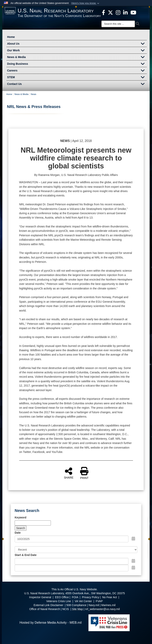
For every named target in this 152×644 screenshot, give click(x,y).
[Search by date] (72, 539)
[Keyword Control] (33, 523)
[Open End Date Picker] (133, 568)
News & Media (77, 57)
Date (18, 533)
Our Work (77, 51)
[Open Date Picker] (133, 539)
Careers (77, 71)
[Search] (118, 24)
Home (11, 37)
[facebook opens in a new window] (104, 12)
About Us (77, 44)
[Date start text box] (72, 561)
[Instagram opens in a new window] (118, 12)
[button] (86, 3)
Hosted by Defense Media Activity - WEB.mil (50, 623)
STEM (77, 78)
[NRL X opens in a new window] (110, 12)
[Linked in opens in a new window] (125, 12)
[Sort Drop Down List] (76, 550)
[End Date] (72, 568)
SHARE (69, 473)
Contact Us (77, 84)
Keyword (20, 517)
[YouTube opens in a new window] (133, 12)
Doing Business (77, 64)
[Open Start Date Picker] (133, 561)
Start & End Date (26, 555)
